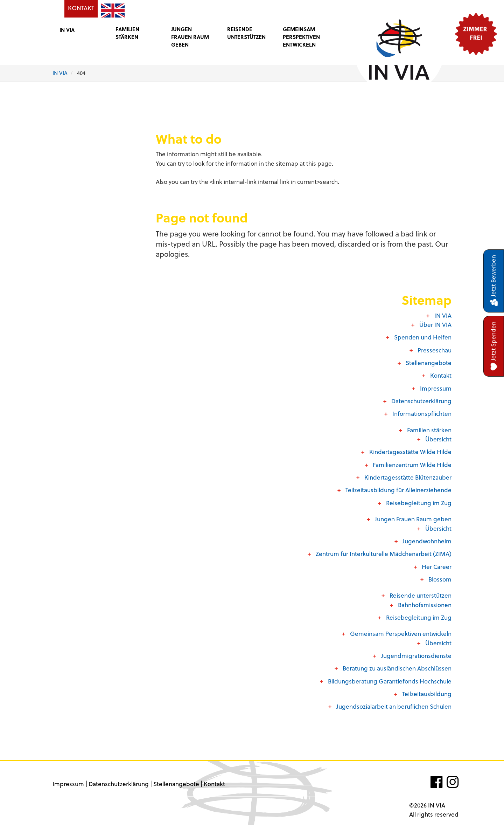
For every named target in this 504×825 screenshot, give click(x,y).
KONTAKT (81, 8)
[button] (80, 29)
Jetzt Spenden (494, 346)
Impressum (68, 784)
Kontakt (214, 784)
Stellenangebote (176, 784)
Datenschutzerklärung (119, 784)
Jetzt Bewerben (494, 281)
